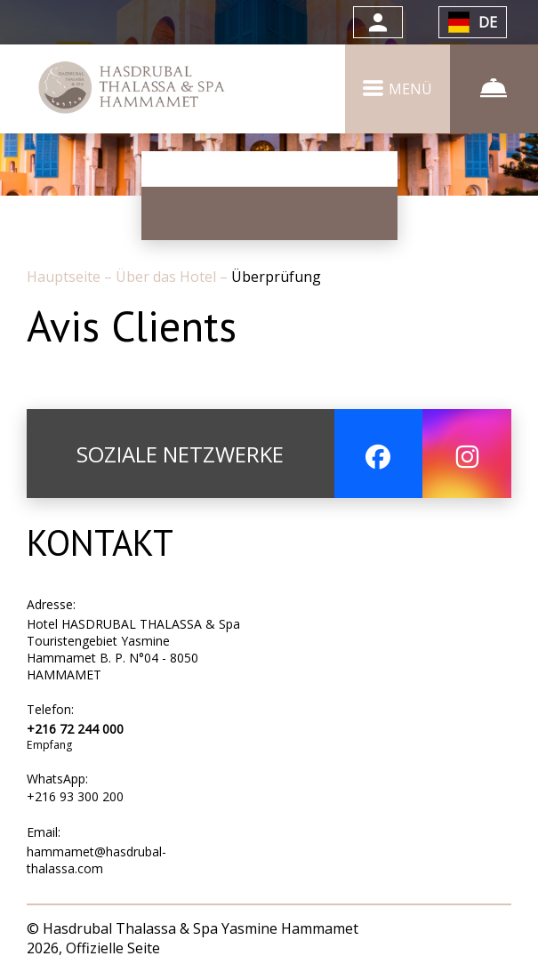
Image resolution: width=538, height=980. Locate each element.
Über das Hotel (168, 277)
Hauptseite (65, 277)
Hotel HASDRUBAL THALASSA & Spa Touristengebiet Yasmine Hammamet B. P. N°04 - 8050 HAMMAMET (133, 649)
